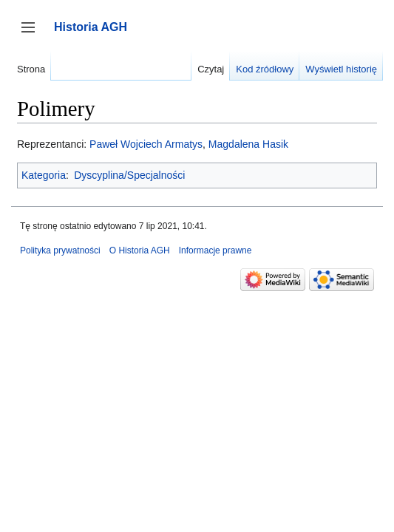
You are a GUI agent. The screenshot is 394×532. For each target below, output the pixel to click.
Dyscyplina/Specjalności (129, 175)
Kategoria (44, 175)
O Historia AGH (140, 250)
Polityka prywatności (60, 250)
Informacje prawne (215, 250)
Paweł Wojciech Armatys (146, 144)
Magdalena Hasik (248, 144)
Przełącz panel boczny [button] (33, 34)
